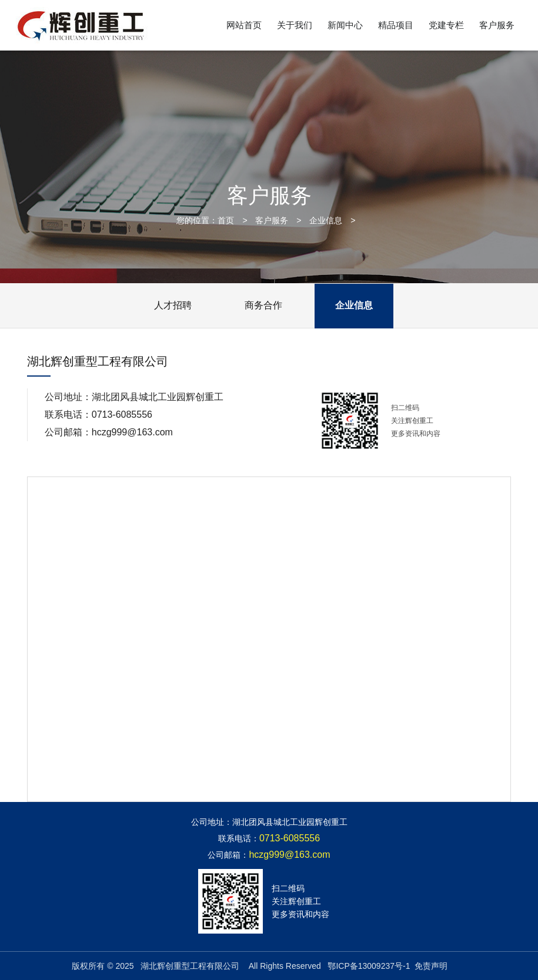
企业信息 (326, 220)
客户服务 (497, 25)
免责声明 (431, 966)
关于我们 (295, 25)
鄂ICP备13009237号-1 (369, 966)
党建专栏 (446, 25)
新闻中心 (345, 25)
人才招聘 (173, 305)
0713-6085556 (122, 415)
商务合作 (263, 305)
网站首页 (244, 25)
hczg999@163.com (132, 432)
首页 (226, 220)
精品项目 (396, 25)
